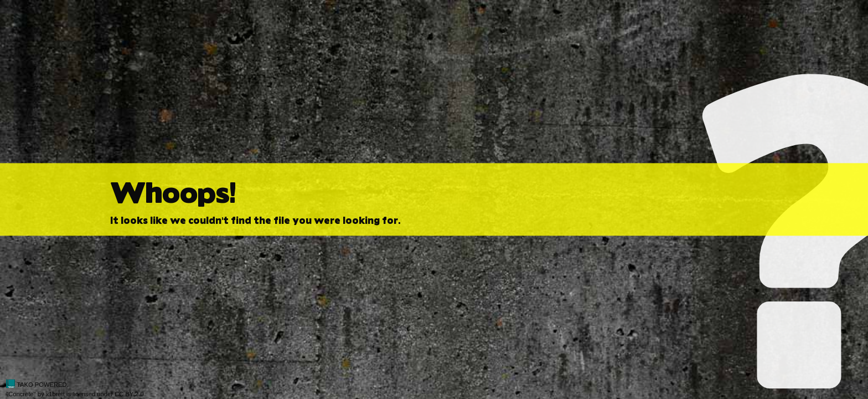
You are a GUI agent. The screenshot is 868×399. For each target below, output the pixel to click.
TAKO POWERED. (37, 385)
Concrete (21, 394)
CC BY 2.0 (129, 394)
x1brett (55, 394)
